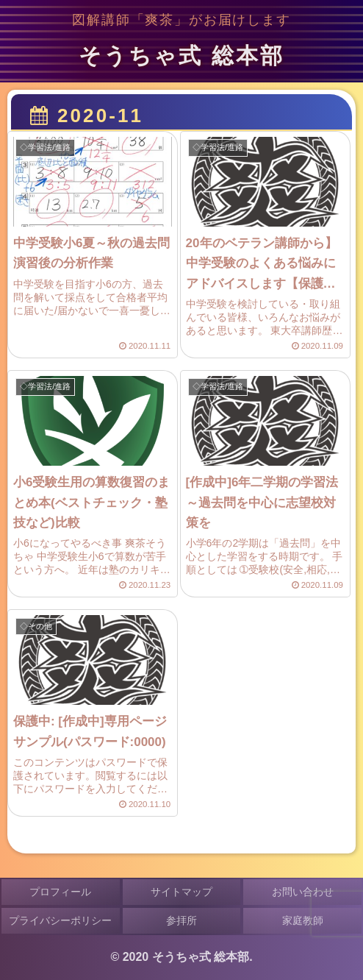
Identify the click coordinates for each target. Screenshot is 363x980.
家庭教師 (303, 920)
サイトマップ (181, 892)
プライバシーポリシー (60, 920)
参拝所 (181, 920)
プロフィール (60, 892)
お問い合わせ (303, 892)
